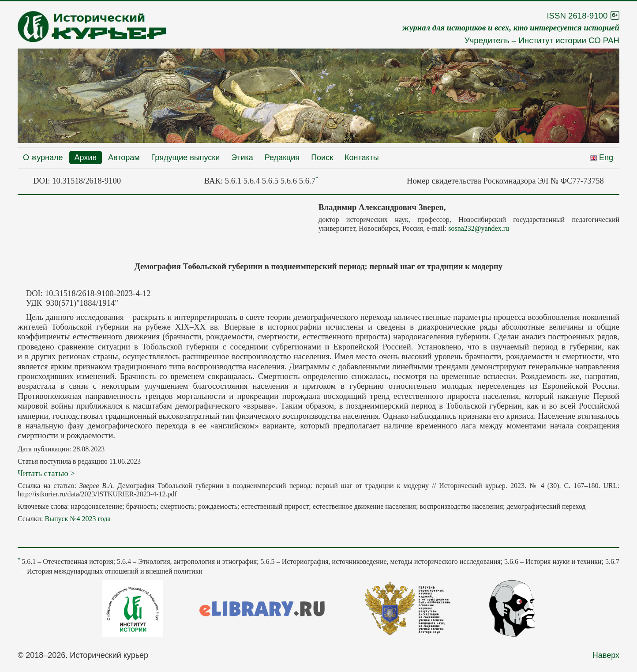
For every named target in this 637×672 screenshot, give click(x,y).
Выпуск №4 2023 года (77, 519)
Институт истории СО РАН (569, 40)
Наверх (606, 655)
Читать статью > (46, 473)
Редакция (282, 158)
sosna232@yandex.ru (479, 228)
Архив (86, 158)
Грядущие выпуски (186, 158)
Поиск (322, 158)
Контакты (362, 158)
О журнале (43, 158)
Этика (242, 158)
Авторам (124, 158)
